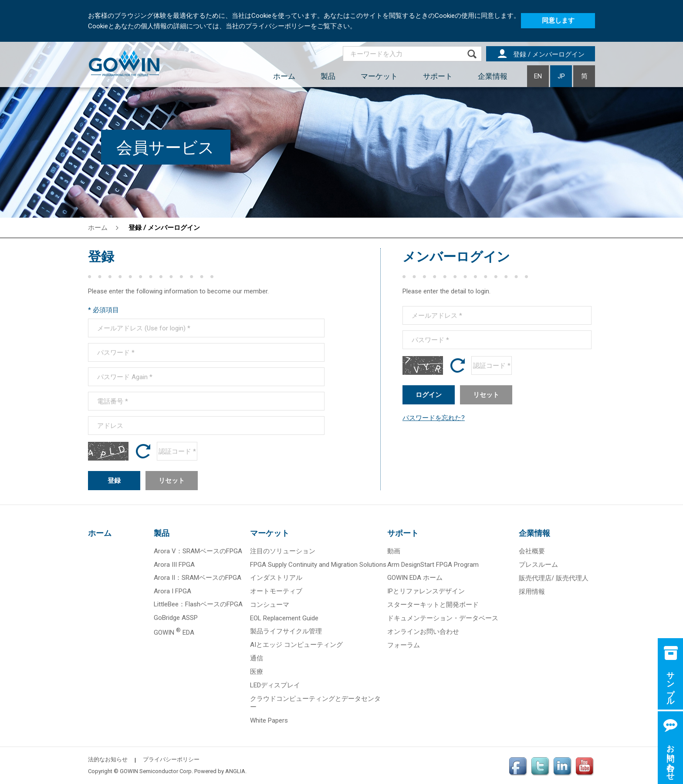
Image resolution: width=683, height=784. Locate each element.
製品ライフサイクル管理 (286, 631)
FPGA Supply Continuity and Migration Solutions (318, 565)
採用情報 (532, 592)
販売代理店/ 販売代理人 (554, 578)
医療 (257, 672)
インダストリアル (276, 578)
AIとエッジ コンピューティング (296, 645)
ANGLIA (235, 771)
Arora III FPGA (174, 565)
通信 (257, 658)
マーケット (379, 76)
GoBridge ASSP (176, 618)
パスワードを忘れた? (434, 418)
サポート (438, 76)
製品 (328, 76)
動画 (394, 551)
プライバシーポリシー (171, 759)
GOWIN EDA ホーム (415, 578)
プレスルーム (538, 565)
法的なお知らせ (108, 759)
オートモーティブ (276, 591)
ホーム (284, 76)
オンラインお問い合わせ (423, 632)
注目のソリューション (283, 551)
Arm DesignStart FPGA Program (433, 565)
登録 (114, 481)
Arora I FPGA (172, 591)
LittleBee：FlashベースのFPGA (198, 604)
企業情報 (493, 76)
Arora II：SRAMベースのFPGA (198, 578)
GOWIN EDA (174, 633)
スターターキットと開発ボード (433, 605)
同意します (558, 20)
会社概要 (532, 551)
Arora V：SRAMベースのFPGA (198, 551)
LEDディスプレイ (275, 685)
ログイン (429, 395)
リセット (172, 481)
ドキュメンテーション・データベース (443, 618)
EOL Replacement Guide (284, 618)
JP (561, 76)
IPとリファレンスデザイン (426, 591)
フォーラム (404, 645)
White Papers (269, 720)
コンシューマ (270, 605)
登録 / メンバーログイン (164, 228)
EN (538, 76)
